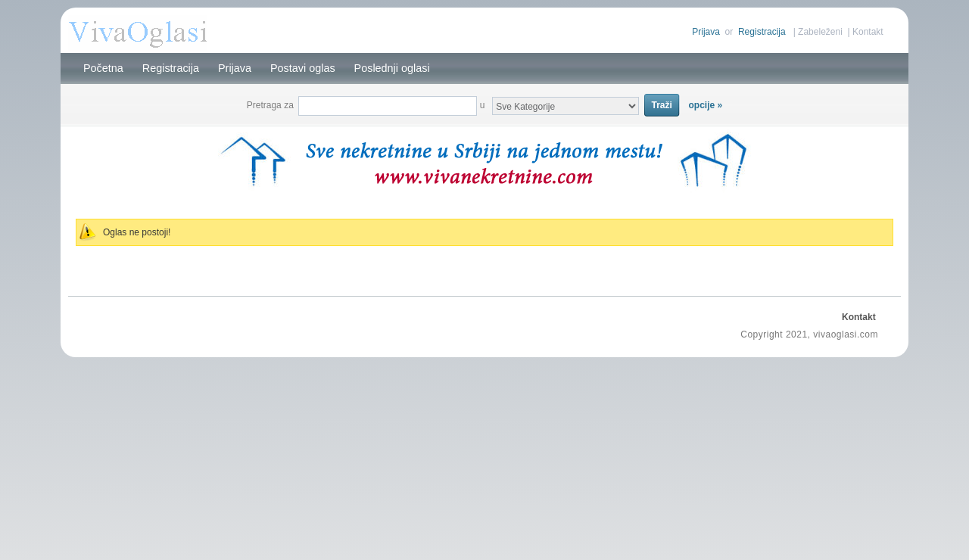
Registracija (762, 32)
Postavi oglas (303, 68)
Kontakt (868, 32)
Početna (103, 68)
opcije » (706, 105)
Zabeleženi (820, 32)
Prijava (706, 32)
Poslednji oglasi (392, 68)
